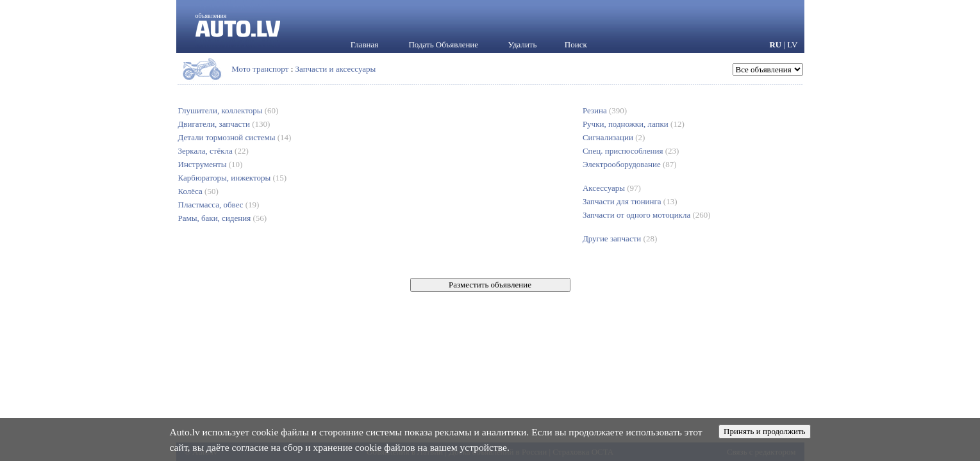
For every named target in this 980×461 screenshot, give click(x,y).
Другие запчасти (620, 239)
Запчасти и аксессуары (336, 69)
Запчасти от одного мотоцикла (647, 215)
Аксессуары (612, 188)
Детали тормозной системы (235, 137)
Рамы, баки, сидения (223, 218)
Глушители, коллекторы (228, 110)
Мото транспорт (260, 69)
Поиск (576, 44)
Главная (365, 44)
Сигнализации (614, 137)
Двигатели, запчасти (224, 124)
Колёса (198, 191)
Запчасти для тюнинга (630, 201)
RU (775, 44)
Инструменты (211, 164)
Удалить (523, 44)
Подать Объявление (443, 44)
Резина (605, 110)
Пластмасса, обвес (219, 205)
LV (792, 44)
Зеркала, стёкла (213, 151)
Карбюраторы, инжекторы (233, 178)
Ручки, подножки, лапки (634, 124)
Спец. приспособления (631, 151)
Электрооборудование (630, 164)
